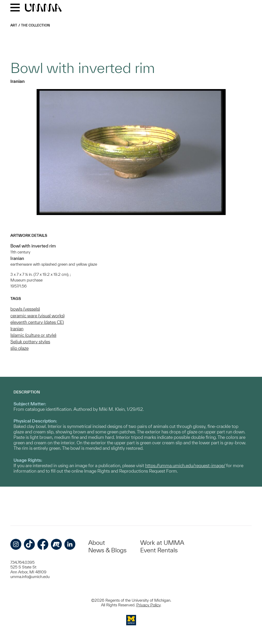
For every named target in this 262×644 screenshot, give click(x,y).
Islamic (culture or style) (33, 335)
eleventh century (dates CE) (37, 322)
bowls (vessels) (25, 309)
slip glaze (19, 348)
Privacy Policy (148, 605)
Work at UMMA (162, 543)
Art (14, 25)
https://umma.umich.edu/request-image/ (185, 465)
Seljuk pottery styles (30, 342)
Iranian (17, 329)
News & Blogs (107, 550)
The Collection (35, 25)
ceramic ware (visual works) (38, 316)
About (97, 543)
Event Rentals (159, 550)
